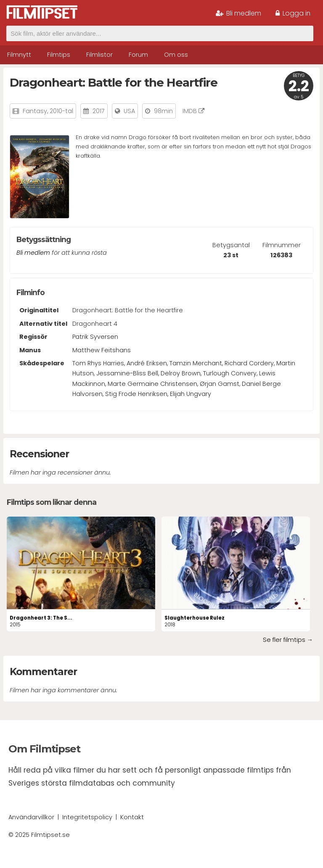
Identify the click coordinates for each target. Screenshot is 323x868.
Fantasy (35, 111)
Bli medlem (238, 13)
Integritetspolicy (87, 817)
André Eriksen (147, 363)
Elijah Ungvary (191, 394)
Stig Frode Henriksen (136, 394)
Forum (138, 55)
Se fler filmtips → (288, 640)
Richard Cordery (249, 363)
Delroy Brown (181, 373)
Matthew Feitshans (102, 350)
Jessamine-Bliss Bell (127, 373)
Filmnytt (19, 55)
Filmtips (59, 55)
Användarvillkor (31, 817)
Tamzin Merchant (196, 363)
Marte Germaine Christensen (152, 384)
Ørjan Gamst (220, 384)
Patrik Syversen (95, 337)
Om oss (176, 55)
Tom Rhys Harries (98, 363)
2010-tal (61, 111)
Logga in (293, 13)
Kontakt (132, 817)
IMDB (193, 111)
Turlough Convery (230, 373)
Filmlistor (99, 55)
